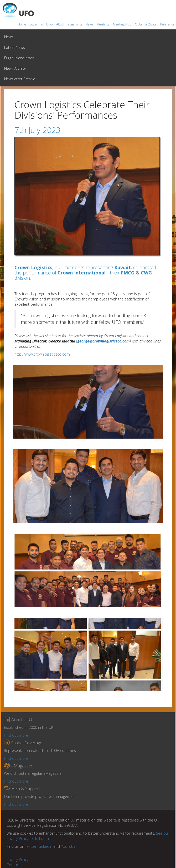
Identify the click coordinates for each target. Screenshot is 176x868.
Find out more (16, 735)
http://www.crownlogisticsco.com (42, 354)
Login (34, 24)
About (61, 24)
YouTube (68, 846)
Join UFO (47, 24)
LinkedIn (45, 846)
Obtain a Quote (146, 24)
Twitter (31, 846)
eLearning (75, 24)
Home (22, 24)
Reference (167, 24)
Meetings (103, 24)
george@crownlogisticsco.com (103, 341)
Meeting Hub (123, 24)
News (90, 24)
